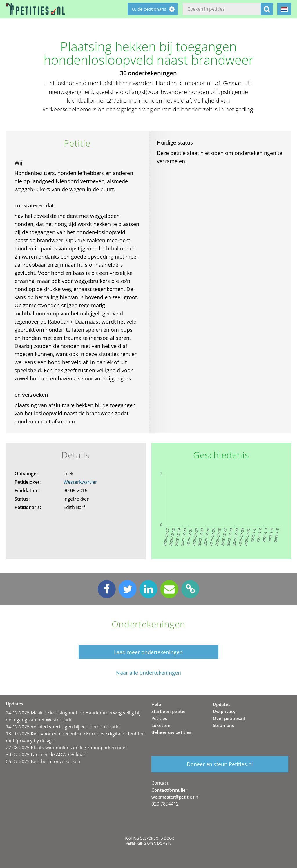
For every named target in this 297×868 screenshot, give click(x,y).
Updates (222, 704)
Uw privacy (224, 711)
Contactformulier (169, 790)
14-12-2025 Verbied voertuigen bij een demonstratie (63, 727)
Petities (159, 718)
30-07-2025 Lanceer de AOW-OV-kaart (47, 755)
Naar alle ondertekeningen (148, 673)
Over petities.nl (229, 718)
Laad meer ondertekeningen (148, 652)
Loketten (161, 725)
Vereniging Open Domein (148, 843)
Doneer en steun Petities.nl (220, 764)
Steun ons (223, 725)
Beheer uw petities (171, 732)
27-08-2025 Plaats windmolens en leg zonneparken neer (67, 748)
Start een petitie (169, 711)
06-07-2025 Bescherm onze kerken (43, 761)
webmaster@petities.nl (175, 797)
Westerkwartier (80, 482)
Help (156, 704)
